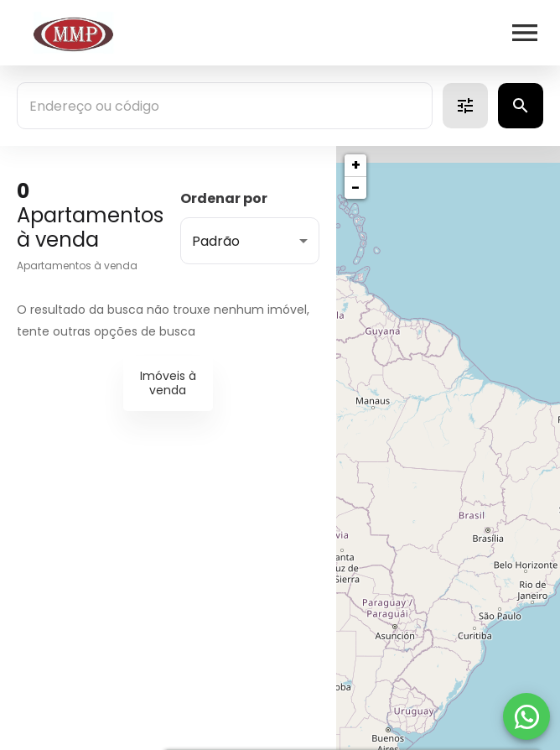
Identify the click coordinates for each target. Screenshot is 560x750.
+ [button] (356, 165)
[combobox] (225, 106)
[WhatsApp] (526, 716)
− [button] (355, 187)
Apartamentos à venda (77, 266)
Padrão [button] (216, 241)
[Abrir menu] (525, 33)
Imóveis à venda (168, 383)
